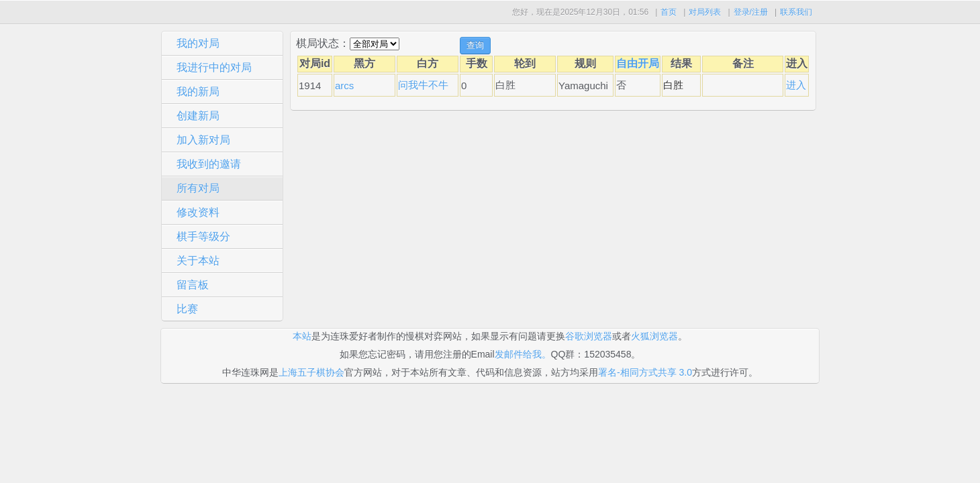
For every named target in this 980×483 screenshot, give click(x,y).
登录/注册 (751, 12)
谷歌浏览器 (589, 336)
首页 (669, 12)
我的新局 (198, 92)
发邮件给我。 (523, 354)
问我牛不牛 (423, 85)
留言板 (193, 285)
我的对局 (198, 43)
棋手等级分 (203, 236)
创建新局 (198, 116)
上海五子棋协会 (311, 372)
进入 (796, 85)
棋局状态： (323, 43)
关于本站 (198, 261)
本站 (302, 336)
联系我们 (796, 12)
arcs (344, 86)
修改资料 (198, 212)
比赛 (187, 309)
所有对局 (198, 188)
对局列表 (705, 12)
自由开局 (638, 63)
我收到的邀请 (209, 164)
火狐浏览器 (654, 336)
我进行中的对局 (214, 67)
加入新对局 (203, 140)
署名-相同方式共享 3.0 (645, 372)
